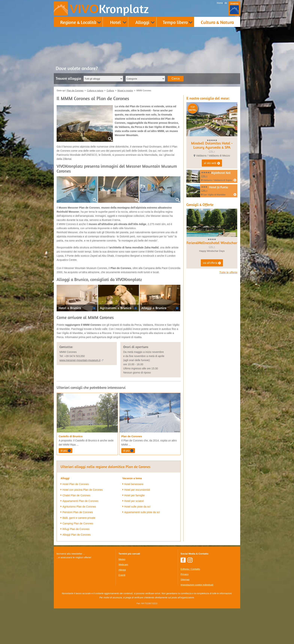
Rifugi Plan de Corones (76, 529)
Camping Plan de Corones (78, 523)
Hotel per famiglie (135, 495)
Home (220, 3)
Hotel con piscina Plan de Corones (83, 490)
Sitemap (185, 580)
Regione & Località (78, 22)
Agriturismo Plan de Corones (79, 507)
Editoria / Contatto (190, 569)
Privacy (185, 574)
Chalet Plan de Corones (76, 495)
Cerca (176, 79)
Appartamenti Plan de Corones (80, 501)
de (226, 3)
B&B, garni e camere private (79, 518)
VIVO (109, 9)
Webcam (123, 565)
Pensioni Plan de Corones (78, 512)
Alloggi (142, 22)
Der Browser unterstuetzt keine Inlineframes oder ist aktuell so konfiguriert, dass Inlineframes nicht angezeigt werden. (85, 584)
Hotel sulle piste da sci (137, 507)
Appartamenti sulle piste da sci (142, 512)
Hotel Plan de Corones (76, 484)
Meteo (122, 559)
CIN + (212, 151)
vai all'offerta (212, 263)
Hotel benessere (134, 484)
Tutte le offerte (228, 272)
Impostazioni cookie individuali (197, 585)
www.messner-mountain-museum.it (80, 360)
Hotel (115, 22)
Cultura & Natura (217, 22)
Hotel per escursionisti (137, 490)
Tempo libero (175, 22)
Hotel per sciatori (134, 501)
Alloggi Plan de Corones (76, 535)
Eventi (122, 575)
